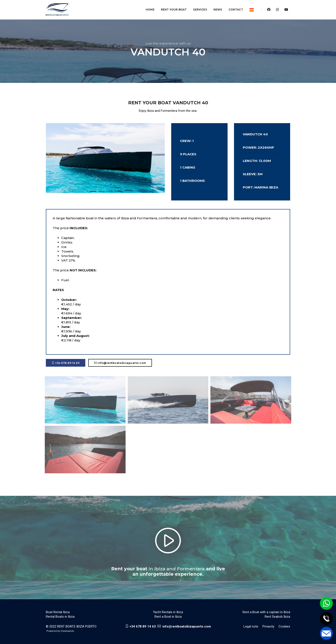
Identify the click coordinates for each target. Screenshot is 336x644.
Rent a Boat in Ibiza (168, 617)
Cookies (284, 626)
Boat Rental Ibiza (58, 612)
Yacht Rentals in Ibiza (168, 612)
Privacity (268, 626)
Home (148, 8)
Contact (233, 8)
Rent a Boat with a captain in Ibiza (266, 612)
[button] (93, 191)
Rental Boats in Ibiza (60, 617)
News (215, 8)
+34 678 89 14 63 (66, 363)
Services (198, 8)
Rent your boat (172, 8)
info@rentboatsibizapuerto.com (120, 363)
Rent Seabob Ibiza (277, 617)
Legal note (251, 626)
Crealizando (67, 631)
